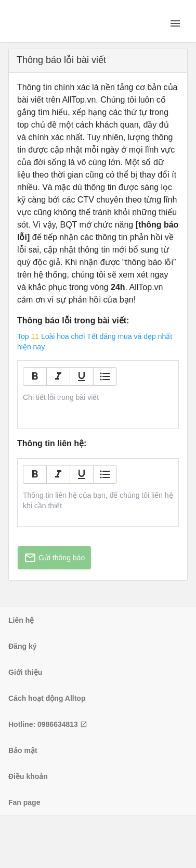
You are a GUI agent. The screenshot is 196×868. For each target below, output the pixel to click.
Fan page (24, 802)
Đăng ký (22, 646)
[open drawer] (175, 23)
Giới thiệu (25, 672)
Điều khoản (28, 776)
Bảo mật (23, 750)
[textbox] (98, 397)
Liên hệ (21, 620)
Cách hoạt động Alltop (47, 698)
